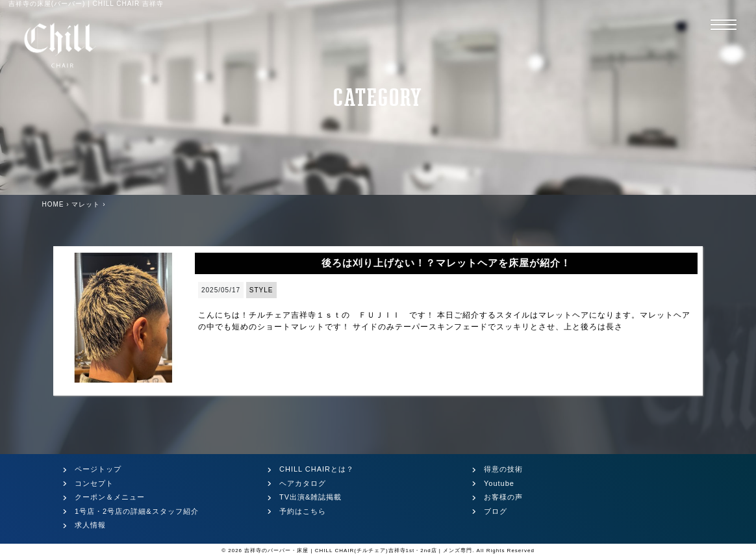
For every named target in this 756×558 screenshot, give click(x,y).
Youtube (499, 483)
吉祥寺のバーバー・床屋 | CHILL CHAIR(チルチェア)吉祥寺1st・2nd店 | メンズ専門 (358, 551)
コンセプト (94, 483)
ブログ (496, 511)
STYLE (261, 290)
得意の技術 (503, 469)
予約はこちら (303, 511)
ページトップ (98, 469)
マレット (86, 204)
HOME (53, 204)
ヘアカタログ (303, 483)
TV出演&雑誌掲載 (310, 497)
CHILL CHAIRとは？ (317, 469)
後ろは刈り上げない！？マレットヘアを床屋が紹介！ (446, 263)
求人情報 (90, 525)
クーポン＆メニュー (110, 497)
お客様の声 (503, 497)
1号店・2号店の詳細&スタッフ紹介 (137, 511)
